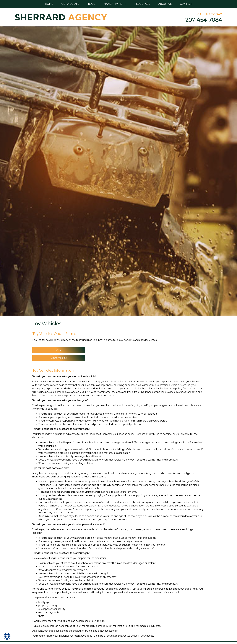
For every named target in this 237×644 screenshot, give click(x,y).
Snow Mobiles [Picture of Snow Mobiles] (59, 358)
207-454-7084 (204, 20)
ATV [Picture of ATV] (59, 350)
